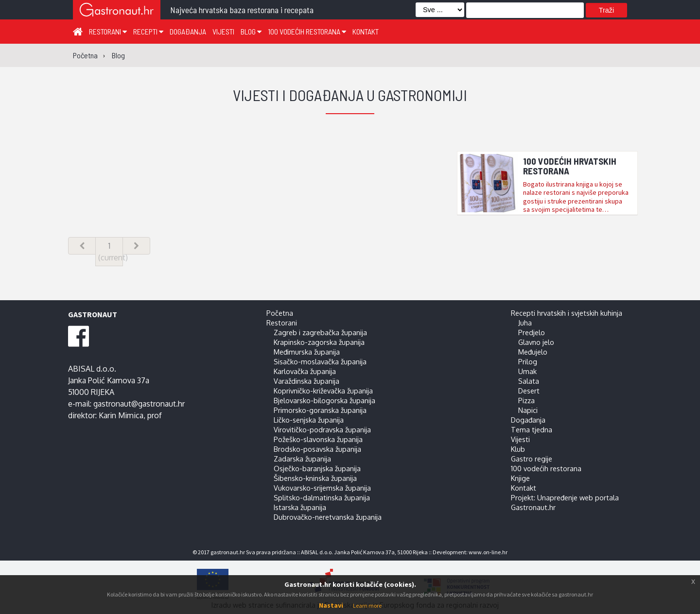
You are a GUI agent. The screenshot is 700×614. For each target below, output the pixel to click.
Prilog (528, 361)
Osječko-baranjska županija (317, 468)
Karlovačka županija (305, 371)
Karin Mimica (121, 415)
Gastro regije (532, 459)
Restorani (108, 31)
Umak (527, 371)
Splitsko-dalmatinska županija (322, 497)
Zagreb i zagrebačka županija (320, 332)
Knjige (520, 478)
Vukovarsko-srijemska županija (322, 488)
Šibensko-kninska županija (315, 478)
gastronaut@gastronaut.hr (139, 404)
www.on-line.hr (488, 552)
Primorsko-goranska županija (320, 410)
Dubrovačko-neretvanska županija (328, 517)
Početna (280, 313)
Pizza (526, 400)
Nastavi (331, 605)
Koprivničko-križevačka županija (323, 391)
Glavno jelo (536, 342)
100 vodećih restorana (307, 31)
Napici (528, 410)
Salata (529, 381)
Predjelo (532, 332)
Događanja (188, 31)
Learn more (367, 605)
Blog (251, 31)
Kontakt (366, 31)
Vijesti (223, 31)
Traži (606, 10)
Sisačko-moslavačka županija (320, 361)
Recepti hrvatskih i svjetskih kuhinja (567, 313)
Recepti (148, 31)
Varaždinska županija (306, 381)
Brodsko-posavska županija (317, 449)
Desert (529, 391)
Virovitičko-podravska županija (322, 429)
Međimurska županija (307, 352)
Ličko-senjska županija (309, 420)
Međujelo (533, 352)
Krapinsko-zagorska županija (319, 342)
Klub (518, 449)
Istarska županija (300, 507)
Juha (525, 323)
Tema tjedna (532, 429)
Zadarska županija (302, 459)
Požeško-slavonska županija (318, 439)
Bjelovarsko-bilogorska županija (324, 400)
